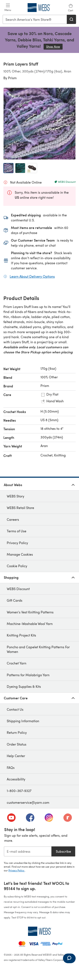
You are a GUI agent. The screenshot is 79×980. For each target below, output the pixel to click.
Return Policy (17, 732)
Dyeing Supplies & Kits (24, 686)
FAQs (11, 768)
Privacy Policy (17, 543)
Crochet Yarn (17, 663)
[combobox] (35, 19)
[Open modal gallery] (39, 124)
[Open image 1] (8, 168)
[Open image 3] (32, 168)
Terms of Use (17, 531)
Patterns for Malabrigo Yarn (28, 675)
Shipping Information (23, 721)
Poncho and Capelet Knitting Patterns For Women (38, 649)
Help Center (16, 756)
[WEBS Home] (39, 931)
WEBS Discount (18, 589)
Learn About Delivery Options (32, 276)
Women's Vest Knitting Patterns (30, 612)
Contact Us (15, 709)
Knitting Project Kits (21, 635)
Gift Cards (15, 600)
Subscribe (63, 851)
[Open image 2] (20, 168)
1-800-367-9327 (19, 791)
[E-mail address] (28, 851)
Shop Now (54, 47)
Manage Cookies (20, 554)
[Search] (71, 19)
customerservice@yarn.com (28, 802)
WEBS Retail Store (20, 508)
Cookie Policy (17, 566)
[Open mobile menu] (8, 8)
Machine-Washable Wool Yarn (30, 624)
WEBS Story (15, 496)
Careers (13, 519)
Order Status (17, 744)
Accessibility (16, 779)
